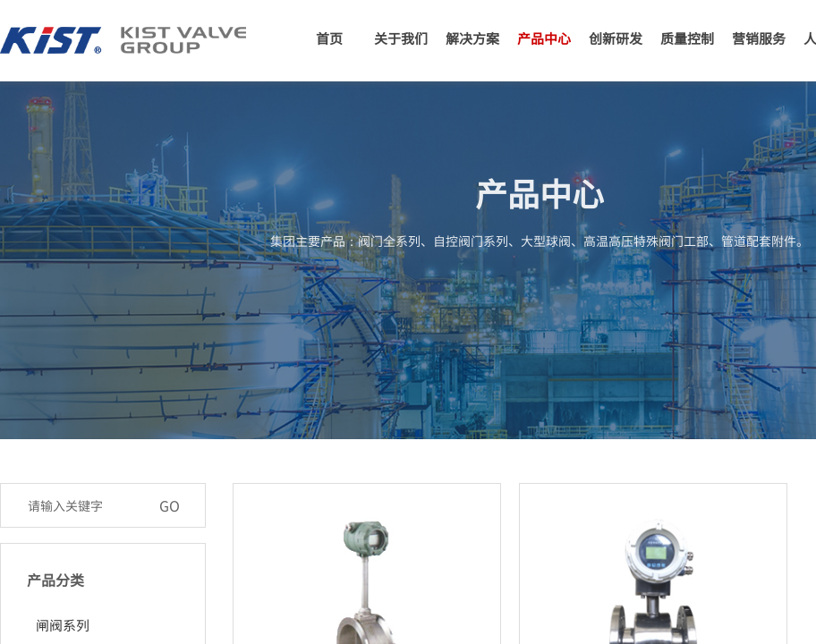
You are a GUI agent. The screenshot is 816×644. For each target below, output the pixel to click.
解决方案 (472, 38)
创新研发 (616, 38)
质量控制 (687, 38)
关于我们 (401, 38)
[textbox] (84, 505)
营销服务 (759, 38)
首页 (329, 38)
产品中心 (544, 38)
